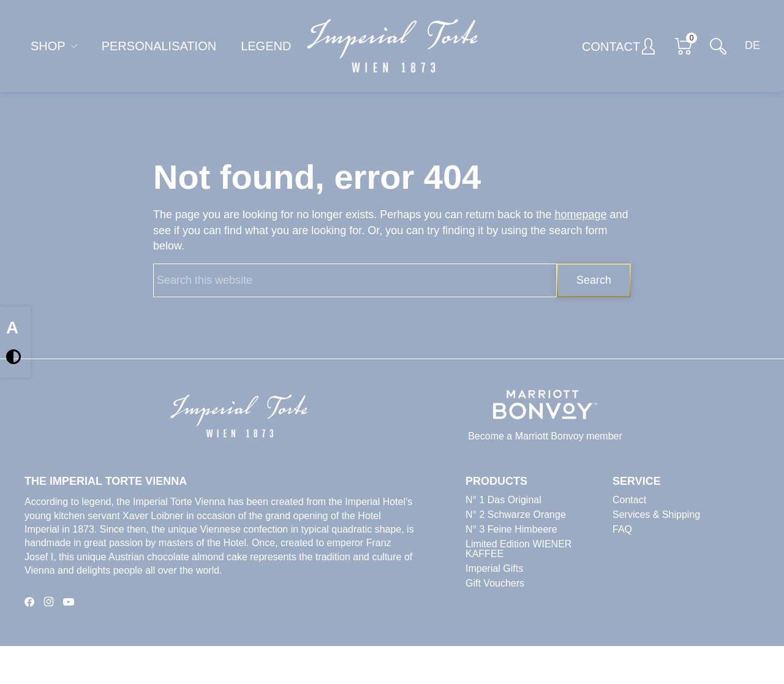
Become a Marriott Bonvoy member (545, 436)
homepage (580, 215)
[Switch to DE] (749, 46)
